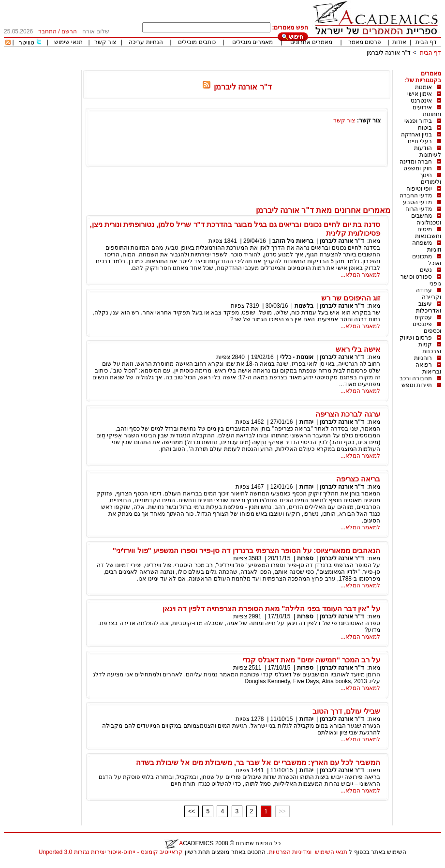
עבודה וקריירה (429, 294)
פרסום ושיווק (416, 338)
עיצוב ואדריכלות (429, 307)
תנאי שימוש (68, 42)
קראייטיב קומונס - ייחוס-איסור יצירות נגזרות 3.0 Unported (111, 852)
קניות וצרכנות (430, 348)
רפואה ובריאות (428, 368)
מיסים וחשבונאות (428, 233)
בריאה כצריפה (358, 479)
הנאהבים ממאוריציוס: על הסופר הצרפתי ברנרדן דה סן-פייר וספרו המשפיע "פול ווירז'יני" (247, 550)
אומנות (423, 87)
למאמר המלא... (360, 275)
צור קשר (105, 42)
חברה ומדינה (416, 162)
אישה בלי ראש (358, 349)
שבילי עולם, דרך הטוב (347, 711)
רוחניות (423, 358)
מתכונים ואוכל (427, 260)
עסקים (423, 317)
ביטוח (425, 128)
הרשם (69, 31)
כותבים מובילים (197, 42)
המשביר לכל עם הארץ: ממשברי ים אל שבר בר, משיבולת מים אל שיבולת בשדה (258, 762)
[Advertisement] (265, 67)
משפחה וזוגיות (427, 246)
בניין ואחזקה (416, 135)
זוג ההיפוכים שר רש (351, 298)
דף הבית (426, 42)
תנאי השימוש (331, 852)
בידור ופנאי (418, 121)
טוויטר (27, 43)
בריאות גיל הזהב (293, 241)
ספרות (305, 558)
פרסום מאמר (365, 42)
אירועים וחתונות (427, 111)
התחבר (47, 31)
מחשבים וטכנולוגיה (426, 219)
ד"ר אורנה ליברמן (389, 53)
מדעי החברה (416, 195)
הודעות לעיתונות (428, 151)
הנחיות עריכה (146, 42)
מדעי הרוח (419, 209)
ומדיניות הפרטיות (290, 852)
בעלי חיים (420, 141)
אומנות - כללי (297, 357)
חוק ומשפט (418, 168)
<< (192, 811)
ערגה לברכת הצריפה (348, 414)
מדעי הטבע (417, 202)
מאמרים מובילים (252, 42)
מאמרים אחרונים (311, 42)
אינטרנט (421, 101)
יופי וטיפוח (419, 189)
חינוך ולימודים (430, 179)
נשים (426, 270)
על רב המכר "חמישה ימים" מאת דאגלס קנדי (311, 660)
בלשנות (304, 306)
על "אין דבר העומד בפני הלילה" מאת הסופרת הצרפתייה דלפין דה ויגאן (271, 608)
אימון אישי (420, 94)
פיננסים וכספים (427, 328)
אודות (399, 42)
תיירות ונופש (417, 385)
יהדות (306, 422)
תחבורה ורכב (416, 378)
